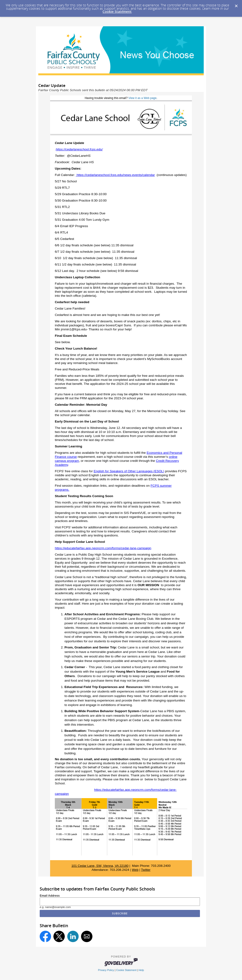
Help (141, 970)
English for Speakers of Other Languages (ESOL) (129, 471)
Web (135, 870)
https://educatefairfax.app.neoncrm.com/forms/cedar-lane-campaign (103, 548)
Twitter (146, 870)
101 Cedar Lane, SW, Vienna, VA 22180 (100, 866)
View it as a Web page (142, 98)
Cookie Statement (117, 11)
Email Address (50, 896)
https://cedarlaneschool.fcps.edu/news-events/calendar (115, 175)
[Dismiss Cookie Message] (236, 4)
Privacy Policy (106, 970)
